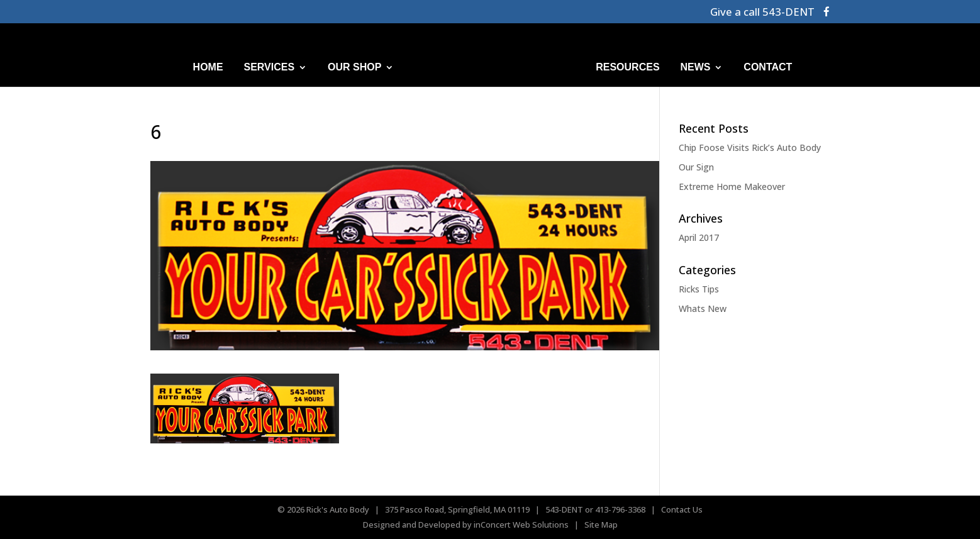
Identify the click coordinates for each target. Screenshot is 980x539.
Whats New (703, 308)
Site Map (601, 525)
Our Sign (696, 167)
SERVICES (270, 67)
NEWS (695, 67)
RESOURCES (627, 67)
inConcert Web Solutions (521, 525)
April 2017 (699, 237)
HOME (208, 67)
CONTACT (768, 67)
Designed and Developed (412, 525)
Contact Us (682, 509)
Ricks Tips (699, 289)
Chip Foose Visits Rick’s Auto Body (750, 147)
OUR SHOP (354, 67)
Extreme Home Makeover (732, 186)
